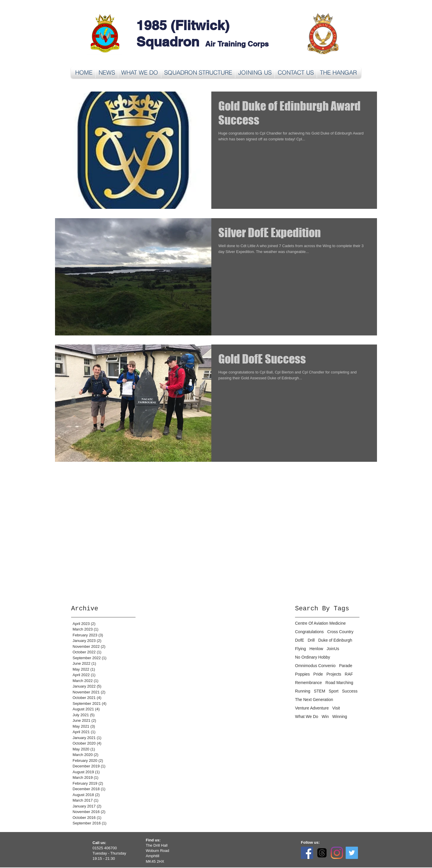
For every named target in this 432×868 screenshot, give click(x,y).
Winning (340, 717)
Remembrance (308, 683)
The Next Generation (314, 700)
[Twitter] (352, 853)
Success (350, 691)
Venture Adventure (312, 708)
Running (303, 691)
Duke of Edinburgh (335, 640)
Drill (311, 640)
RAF (349, 674)
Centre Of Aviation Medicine (320, 623)
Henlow (316, 649)
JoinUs (333, 649)
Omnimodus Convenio (315, 666)
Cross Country (340, 632)
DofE (300, 640)
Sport (334, 691)
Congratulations (309, 632)
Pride (318, 674)
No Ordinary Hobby (313, 657)
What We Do (307, 717)
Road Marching (339, 683)
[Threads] (322, 853)
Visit (336, 708)
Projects (334, 674)
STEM (319, 691)
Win (325, 717)
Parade (346, 666)
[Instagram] (337, 853)
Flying (300, 649)
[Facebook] (307, 853)
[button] (140, 73)
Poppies (302, 674)
